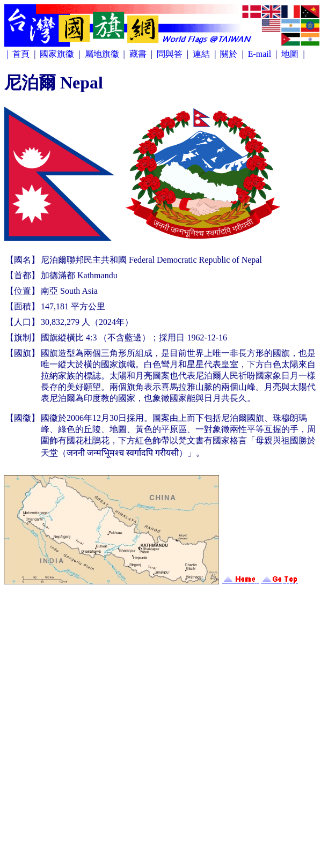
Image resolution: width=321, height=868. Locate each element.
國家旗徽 (58, 54)
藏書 (139, 54)
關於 (230, 54)
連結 (202, 54)
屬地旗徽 (103, 54)
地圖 (291, 54)
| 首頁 (19, 54)
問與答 (171, 54)
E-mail (261, 54)
